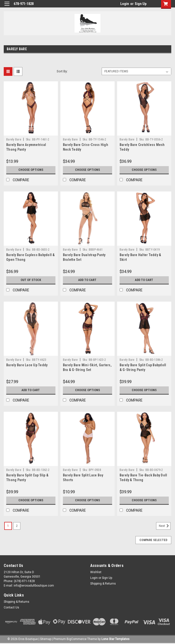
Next (165, 526)
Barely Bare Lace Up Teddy (27, 365)
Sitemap (46, 639)
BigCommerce (77, 639)
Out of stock (31, 280)
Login (125, 4)
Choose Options (31, 170)
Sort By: (62, 71)
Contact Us (11, 607)
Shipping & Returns (103, 584)
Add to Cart (87, 280)
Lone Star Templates (115, 639)
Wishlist (96, 572)
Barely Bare (14, 139)
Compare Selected (153, 540)
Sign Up (141, 4)
